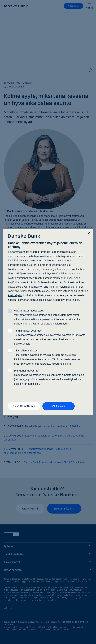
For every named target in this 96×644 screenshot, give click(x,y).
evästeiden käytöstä (56, 291)
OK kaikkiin (59, 406)
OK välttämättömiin (24, 406)
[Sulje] (89, 233)
